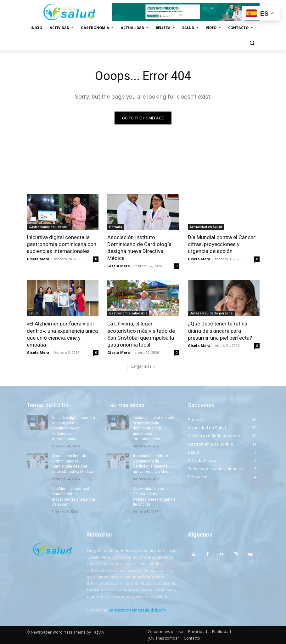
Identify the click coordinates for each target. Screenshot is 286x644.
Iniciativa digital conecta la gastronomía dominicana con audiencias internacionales (62, 244)
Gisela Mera (38, 259)
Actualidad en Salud (206, 227)
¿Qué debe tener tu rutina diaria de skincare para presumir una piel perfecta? (220, 331)
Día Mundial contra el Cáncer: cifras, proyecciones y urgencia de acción (222, 244)
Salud (33, 313)
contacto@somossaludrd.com (137, 610)
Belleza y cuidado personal (212, 313)
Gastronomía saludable (48, 227)
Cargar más (143, 366)
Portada (116, 227)
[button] (252, 43)
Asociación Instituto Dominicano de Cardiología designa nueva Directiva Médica (139, 248)
